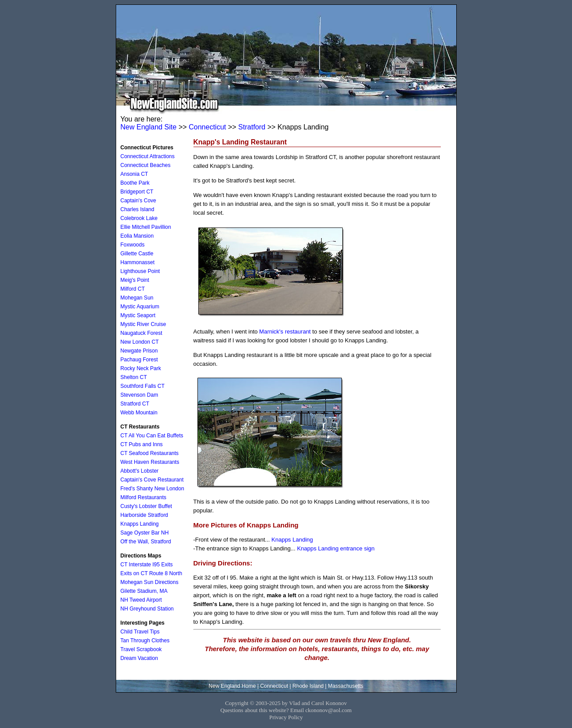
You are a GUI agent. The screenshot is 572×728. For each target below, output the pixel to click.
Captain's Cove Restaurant (152, 480)
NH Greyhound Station (147, 609)
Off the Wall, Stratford (146, 542)
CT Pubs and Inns (142, 444)
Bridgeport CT (137, 192)
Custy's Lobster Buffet (146, 506)
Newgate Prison (139, 351)
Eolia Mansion (137, 236)
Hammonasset (138, 262)
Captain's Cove (138, 201)
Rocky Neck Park (141, 368)
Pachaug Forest (139, 360)
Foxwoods (133, 245)
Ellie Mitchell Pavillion (146, 227)
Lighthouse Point (140, 271)
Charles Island (138, 209)
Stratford (252, 127)
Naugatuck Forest (142, 333)
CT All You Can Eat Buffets (152, 436)
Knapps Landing (292, 540)
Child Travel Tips (140, 632)
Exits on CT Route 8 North (152, 573)
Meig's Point (135, 280)
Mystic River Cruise (143, 324)
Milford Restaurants (144, 497)
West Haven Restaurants (150, 462)
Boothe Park (135, 183)
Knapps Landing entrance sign (336, 548)
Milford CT (133, 289)
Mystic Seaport (138, 315)
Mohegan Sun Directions (150, 582)
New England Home (232, 686)
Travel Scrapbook (141, 649)
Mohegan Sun (137, 298)
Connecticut (207, 127)
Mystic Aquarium (140, 307)
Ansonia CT (134, 174)
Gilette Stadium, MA (144, 591)
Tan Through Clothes (145, 641)
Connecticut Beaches (146, 165)
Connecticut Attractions (148, 156)
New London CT (140, 342)
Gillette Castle (137, 254)
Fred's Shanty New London (152, 489)
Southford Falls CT (143, 386)
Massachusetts (346, 686)
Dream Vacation (139, 658)
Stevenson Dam (139, 395)
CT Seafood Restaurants (150, 453)
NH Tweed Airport (141, 600)
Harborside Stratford (144, 515)
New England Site (149, 127)
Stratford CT (135, 404)
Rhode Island (308, 686)
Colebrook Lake (139, 218)
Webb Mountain (139, 413)
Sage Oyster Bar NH (145, 533)
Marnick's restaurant (285, 332)
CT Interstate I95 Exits (147, 565)
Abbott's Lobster (140, 471)
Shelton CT (134, 377)
